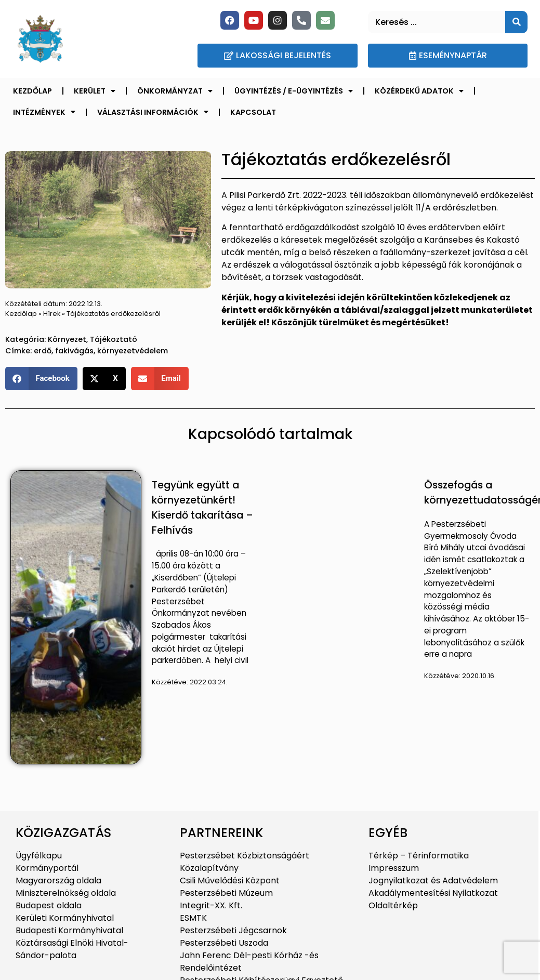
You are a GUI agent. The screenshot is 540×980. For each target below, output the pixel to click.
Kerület (95, 91)
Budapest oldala (49, 905)
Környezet (67, 339)
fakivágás (74, 351)
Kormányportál (47, 868)
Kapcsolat (253, 112)
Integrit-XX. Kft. (211, 905)
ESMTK (193, 918)
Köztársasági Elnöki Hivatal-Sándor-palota (72, 949)
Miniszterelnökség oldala (66, 893)
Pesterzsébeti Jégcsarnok (233, 930)
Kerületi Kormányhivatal (65, 918)
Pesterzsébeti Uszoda (224, 943)
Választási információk (153, 112)
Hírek (52, 314)
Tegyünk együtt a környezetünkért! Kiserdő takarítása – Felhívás (202, 507)
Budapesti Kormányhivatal (69, 930)
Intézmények (44, 112)
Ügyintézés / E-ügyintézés (294, 91)
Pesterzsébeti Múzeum (226, 893)
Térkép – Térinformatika (419, 856)
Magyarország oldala (58, 880)
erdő (43, 351)
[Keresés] (516, 22)
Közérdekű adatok (419, 91)
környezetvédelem (133, 351)
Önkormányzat (175, 91)
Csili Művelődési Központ (230, 880)
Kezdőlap (32, 91)
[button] (41, 379)
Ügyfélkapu (39, 856)
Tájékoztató (114, 339)
